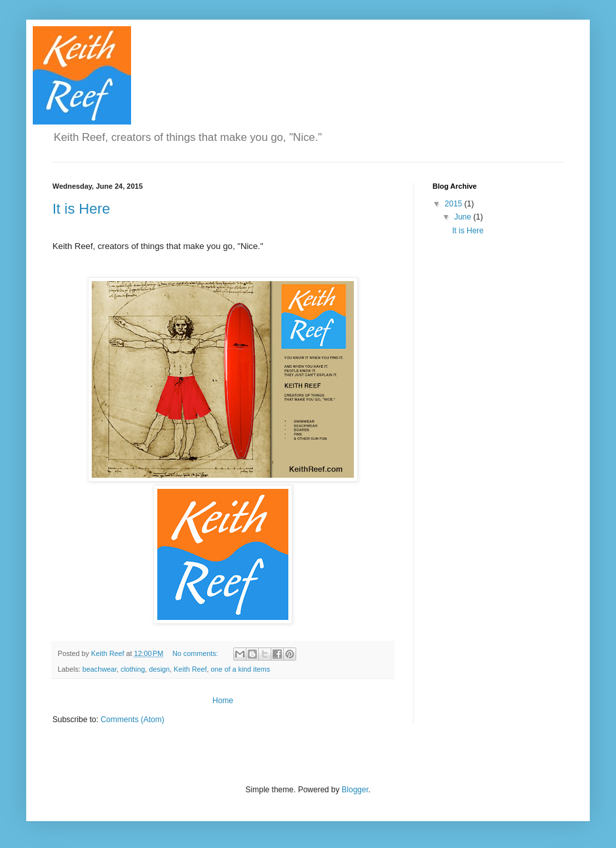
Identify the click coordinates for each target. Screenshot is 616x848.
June (464, 217)
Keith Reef (190, 669)
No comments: (196, 653)
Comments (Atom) (132, 720)
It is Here (81, 209)
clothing (133, 669)
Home (223, 701)
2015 (455, 204)
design (159, 669)
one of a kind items (241, 669)
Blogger (355, 790)
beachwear (100, 669)
